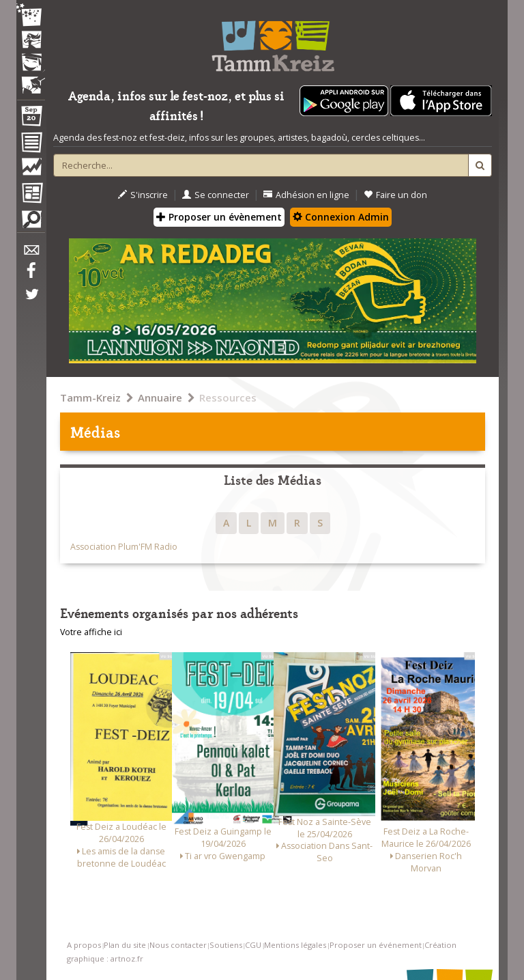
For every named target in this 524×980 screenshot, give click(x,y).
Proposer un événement (376, 945)
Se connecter (216, 195)
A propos (84, 945)
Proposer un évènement (219, 217)
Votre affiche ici (91, 632)
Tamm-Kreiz (90, 397)
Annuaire (160, 397)
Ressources (228, 397)
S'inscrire (143, 195)
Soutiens (226, 945)
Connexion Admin (341, 217)
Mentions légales (295, 945)
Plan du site (125, 945)
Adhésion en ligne (306, 195)
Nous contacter (178, 945)
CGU (253, 945)
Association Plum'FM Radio (124, 547)
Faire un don (395, 195)
